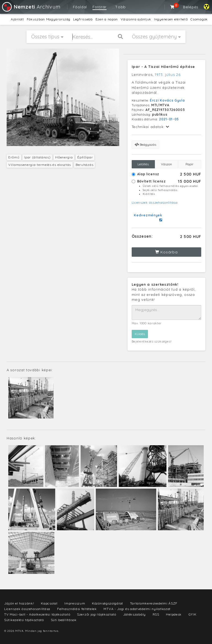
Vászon (166, 164)
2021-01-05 (169, 119)
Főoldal (80, 7)
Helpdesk (174, 614)
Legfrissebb (83, 19)
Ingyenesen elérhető (171, 19)
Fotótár (100, 7)
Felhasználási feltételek (77, 609)
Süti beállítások (64, 620)
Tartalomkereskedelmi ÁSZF (154, 603)
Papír (190, 164)
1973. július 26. (168, 75)
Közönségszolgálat (108, 603)
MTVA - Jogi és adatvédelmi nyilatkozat (137, 609)
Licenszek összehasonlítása (155, 202)
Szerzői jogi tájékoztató (97, 614)
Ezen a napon (107, 19)
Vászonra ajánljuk (136, 19)
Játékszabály (134, 614)
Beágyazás (145, 145)
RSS (156, 614)
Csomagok (199, 19)
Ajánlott (17, 19)
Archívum (31, 7)
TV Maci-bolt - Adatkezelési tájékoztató (37, 614)
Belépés (191, 7)
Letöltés (143, 164)
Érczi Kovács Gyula (167, 100)
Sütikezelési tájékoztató (24, 620)
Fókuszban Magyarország (49, 19)
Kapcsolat (49, 603)
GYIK (193, 614)
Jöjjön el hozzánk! (19, 603)
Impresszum (75, 603)
